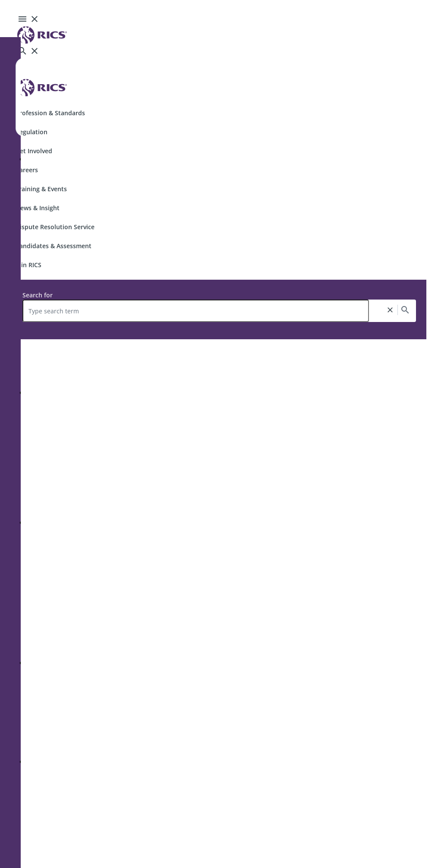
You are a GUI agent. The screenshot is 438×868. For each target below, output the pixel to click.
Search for (38, 295)
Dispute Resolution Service (55, 227)
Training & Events (41, 189)
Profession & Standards (50, 113)
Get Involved (34, 151)
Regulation (32, 132)
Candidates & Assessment (54, 246)
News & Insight (38, 208)
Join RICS (28, 265)
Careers (27, 170)
